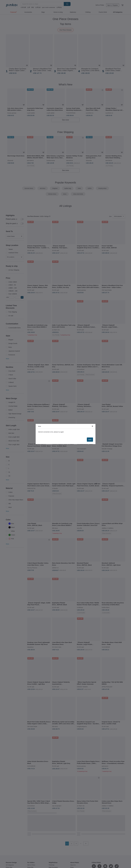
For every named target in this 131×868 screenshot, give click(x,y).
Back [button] (90, 440)
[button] (92, 426)
